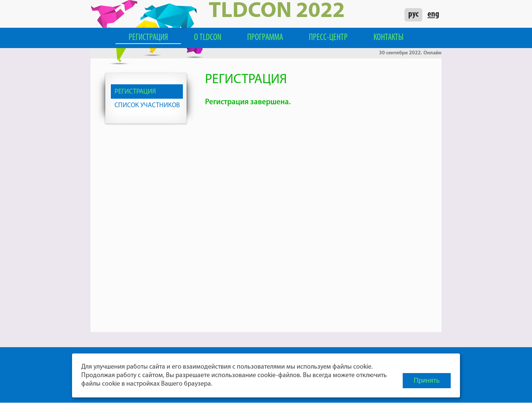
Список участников (147, 106)
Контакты (388, 38)
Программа (265, 38)
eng (433, 14)
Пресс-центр (328, 38)
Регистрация (148, 38)
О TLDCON (208, 38)
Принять (427, 380)
